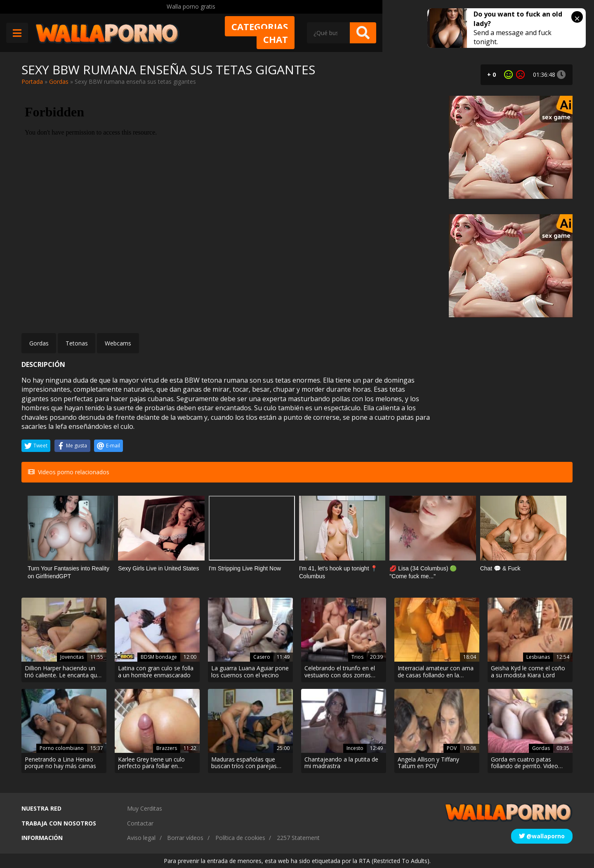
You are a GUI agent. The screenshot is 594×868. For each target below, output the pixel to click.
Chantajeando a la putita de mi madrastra (341, 763)
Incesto (355, 748)
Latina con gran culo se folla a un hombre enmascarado (156, 672)
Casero (262, 657)
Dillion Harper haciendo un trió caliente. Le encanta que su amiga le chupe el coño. (62, 672)
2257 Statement (298, 838)
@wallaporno (542, 836)
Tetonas (77, 343)
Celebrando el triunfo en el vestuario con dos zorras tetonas (340, 672)
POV (452, 748)
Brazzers (167, 748)
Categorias (336, 32)
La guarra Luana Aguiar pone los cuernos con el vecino (250, 672)
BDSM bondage (159, 657)
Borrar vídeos (185, 838)
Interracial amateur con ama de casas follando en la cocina (436, 672)
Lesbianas (538, 657)
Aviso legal (141, 838)
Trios (357, 657)
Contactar (140, 823)
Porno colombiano (62, 748)
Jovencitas (72, 657)
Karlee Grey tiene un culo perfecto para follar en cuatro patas (151, 763)
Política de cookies (240, 838)
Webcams (118, 343)
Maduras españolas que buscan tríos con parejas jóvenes (244, 763)
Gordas (59, 82)
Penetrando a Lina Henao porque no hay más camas (60, 763)
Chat (396, 32)
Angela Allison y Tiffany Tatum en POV (428, 763)
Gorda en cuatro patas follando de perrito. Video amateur (524, 763)
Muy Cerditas (145, 808)
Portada (32, 82)
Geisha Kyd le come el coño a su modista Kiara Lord (528, 672)
